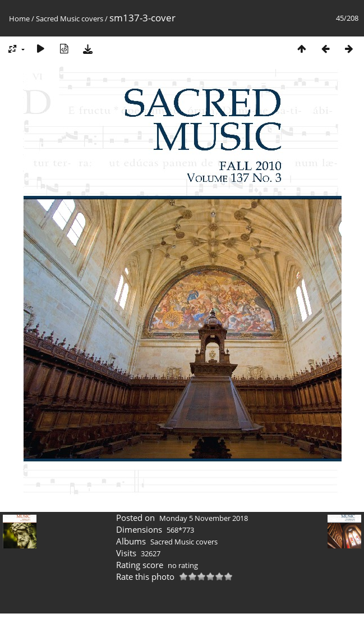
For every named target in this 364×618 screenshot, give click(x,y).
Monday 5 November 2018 (204, 518)
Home (19, 19)
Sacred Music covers (70, 19)
